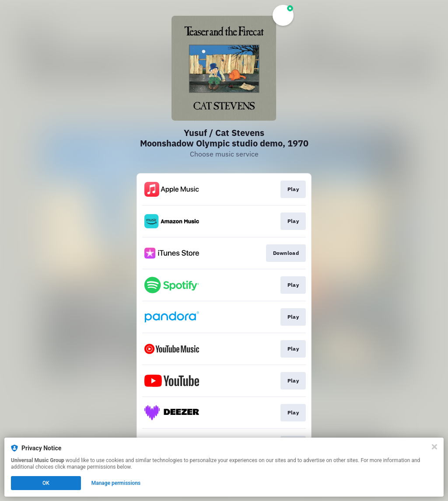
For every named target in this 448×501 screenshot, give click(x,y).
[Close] (434, 447)
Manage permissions (116, 483)
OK (46, 483)
